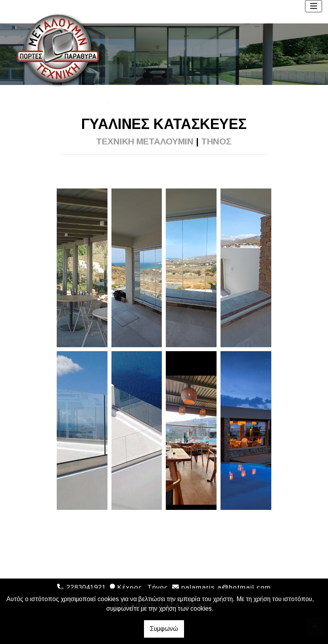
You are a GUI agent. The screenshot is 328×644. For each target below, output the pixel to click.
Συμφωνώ (164, 629)
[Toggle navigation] (314, 6)
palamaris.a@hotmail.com (226, 587)
